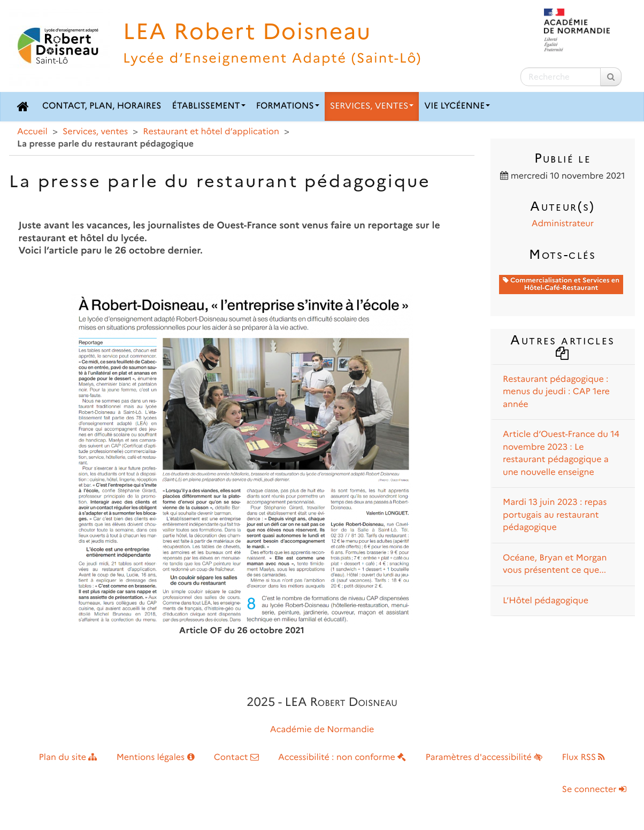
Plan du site (68, 758)
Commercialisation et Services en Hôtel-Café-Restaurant (561, 284)
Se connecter (594, 790)
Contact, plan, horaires (102, 106)
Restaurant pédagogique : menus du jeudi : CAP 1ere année (556, 392)
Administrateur (563, 224)
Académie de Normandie (322, 730)
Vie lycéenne (457, 106)
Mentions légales (156, 758)
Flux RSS (583, 758)
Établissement (209, 106)
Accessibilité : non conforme (342, 758)
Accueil (32, 132)
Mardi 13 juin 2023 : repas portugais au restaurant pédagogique (555, 515)
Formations (288, 106)
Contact (236, 758)
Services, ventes (372, 106)
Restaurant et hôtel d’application (211, 132)
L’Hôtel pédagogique (546, 601)
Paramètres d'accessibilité (484, 758)
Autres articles (562, 345)
